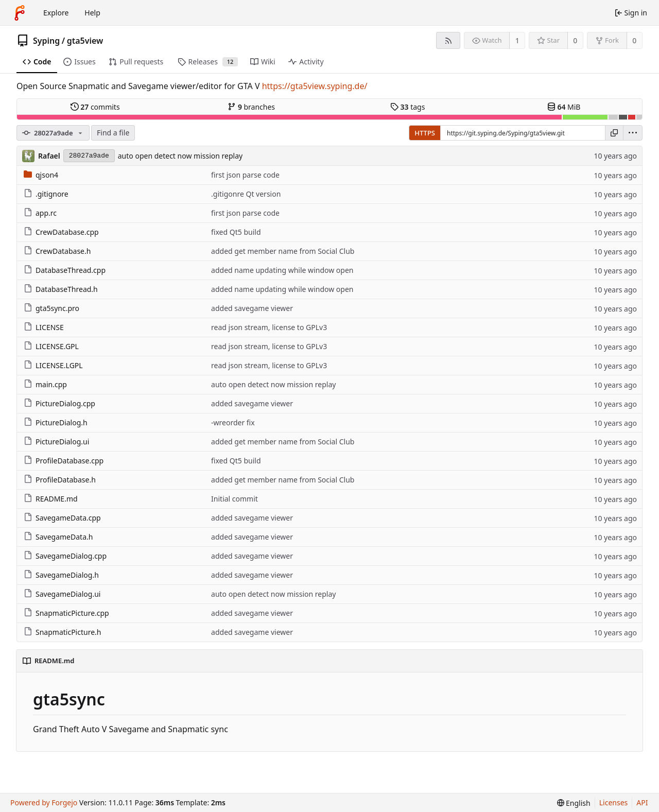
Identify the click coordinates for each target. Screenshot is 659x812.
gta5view (85, 41)
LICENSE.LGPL (53, 365)
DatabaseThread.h (61, 289)
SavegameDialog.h (61, 575)
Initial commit (235, 499)
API (642, 802)
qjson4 (41, 175)
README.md (51, 499)
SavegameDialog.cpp (65, 556)
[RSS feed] (448, 40)
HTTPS (425, 133)
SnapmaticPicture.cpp (66, 613)
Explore (56, 13)
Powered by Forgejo (44, 802)
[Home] (20, 13)
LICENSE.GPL (51, 346)
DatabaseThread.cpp (65, 270)
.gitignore (46, 194)
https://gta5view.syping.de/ (315, 86)
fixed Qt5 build (236, 232)
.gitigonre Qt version (246, 194)
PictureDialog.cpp (59, 403)
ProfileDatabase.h (60, 480)
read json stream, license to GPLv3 (269, 327)
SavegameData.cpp (62, 518)
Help (92, 13)
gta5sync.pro (51, 308)
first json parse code (245, 175)
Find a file (113, 133)
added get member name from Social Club (283, 251)
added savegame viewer (252, 308)
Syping (46, 41)
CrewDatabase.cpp (61, 232)
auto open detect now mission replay (180, 156)
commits (95, 107)
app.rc (40, 213)
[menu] (633, 133)
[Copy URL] (614, 133)
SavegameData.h (58, 537)
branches (251, 107)
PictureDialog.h (56, 422)
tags (407, 107)
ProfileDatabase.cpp (64, 461)
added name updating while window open (282, 270)
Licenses (614, 802)
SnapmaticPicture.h (62, 632)
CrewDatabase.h (57, 251)
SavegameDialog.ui (62, 594)
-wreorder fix (233, 422)
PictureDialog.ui (56, 442)
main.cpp (45, 384)
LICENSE (44, 327)
